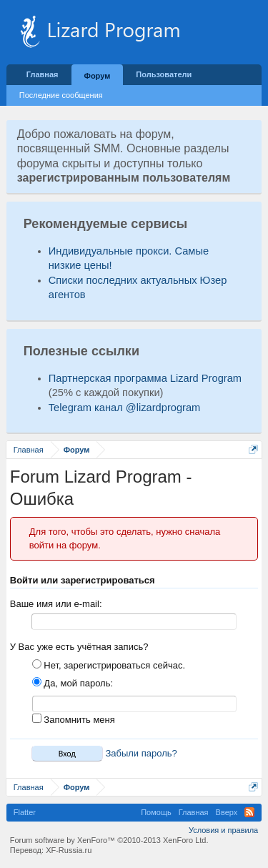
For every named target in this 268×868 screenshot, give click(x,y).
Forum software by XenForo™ (109, 840)
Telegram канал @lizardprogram (125, 408)
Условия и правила (223, 830)
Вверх (227, 812)
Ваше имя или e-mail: (56, 604)
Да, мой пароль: (73, 683)
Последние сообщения (61, 95)
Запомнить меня (74, 720)
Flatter (25, 812)
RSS (249, 812)
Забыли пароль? (141, 753)
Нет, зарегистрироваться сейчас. (109, 665)
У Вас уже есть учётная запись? (79, 647)
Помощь (156, 812)
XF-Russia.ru (69, 850)
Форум (98, 76)
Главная (43, 74)
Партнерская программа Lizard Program (145, 378)
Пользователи (164, 74)
